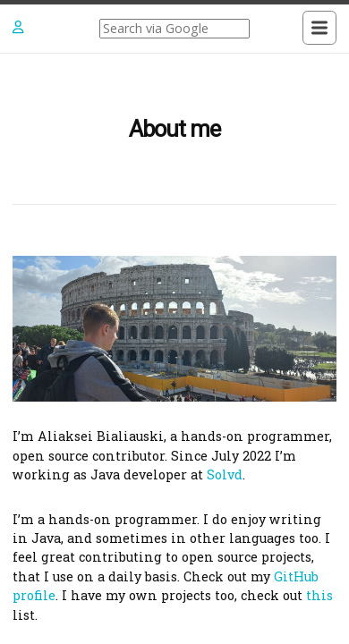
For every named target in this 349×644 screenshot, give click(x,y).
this (319, 595)
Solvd (225, 475)
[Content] (174, 349)
